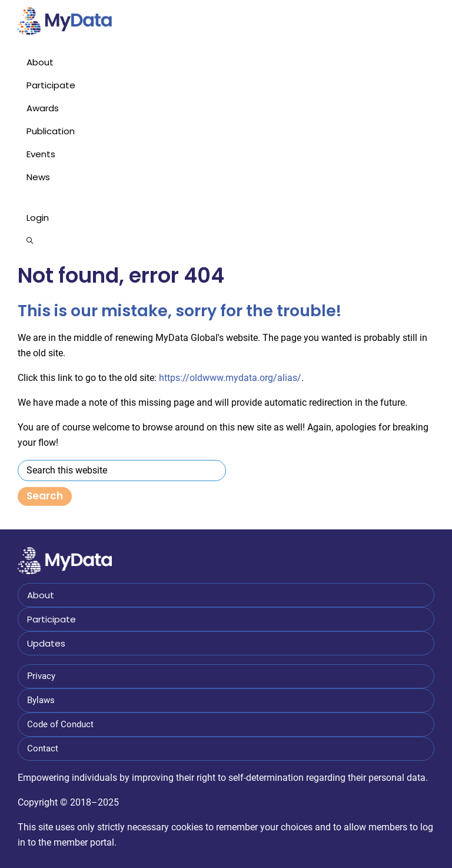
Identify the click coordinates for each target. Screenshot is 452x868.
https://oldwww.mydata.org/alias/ (230, 378)
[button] (226, 241)
